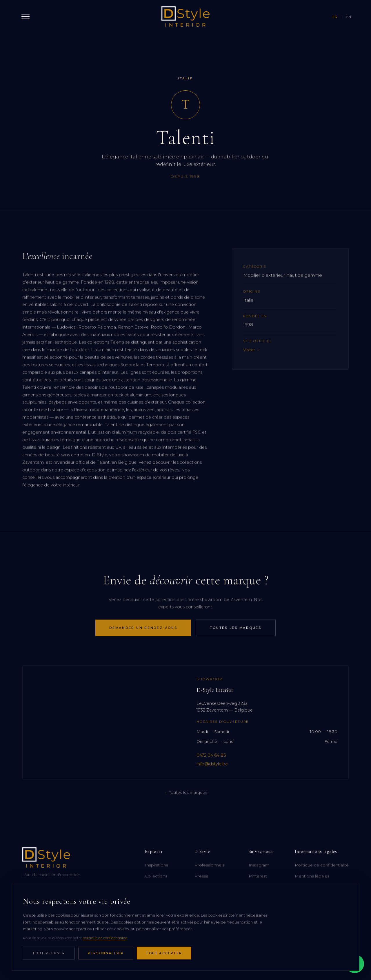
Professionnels (209, 865)
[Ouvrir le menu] (26, 17)
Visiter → (252, 357)
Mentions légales (312, 876)
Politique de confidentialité (322, 865)
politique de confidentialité (105, 938)
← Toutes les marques (185, 792)
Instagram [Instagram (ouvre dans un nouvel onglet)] (259, 865)
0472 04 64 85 (211, 755)
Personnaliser (106, 953)
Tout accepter (164, 953)
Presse (201, 876)
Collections (156, 876)
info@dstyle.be (212, 764)
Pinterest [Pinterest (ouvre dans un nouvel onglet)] (258, 876)
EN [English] (349, 17)
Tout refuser (49, 953)
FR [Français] (335, 17)
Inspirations (157, 865)
